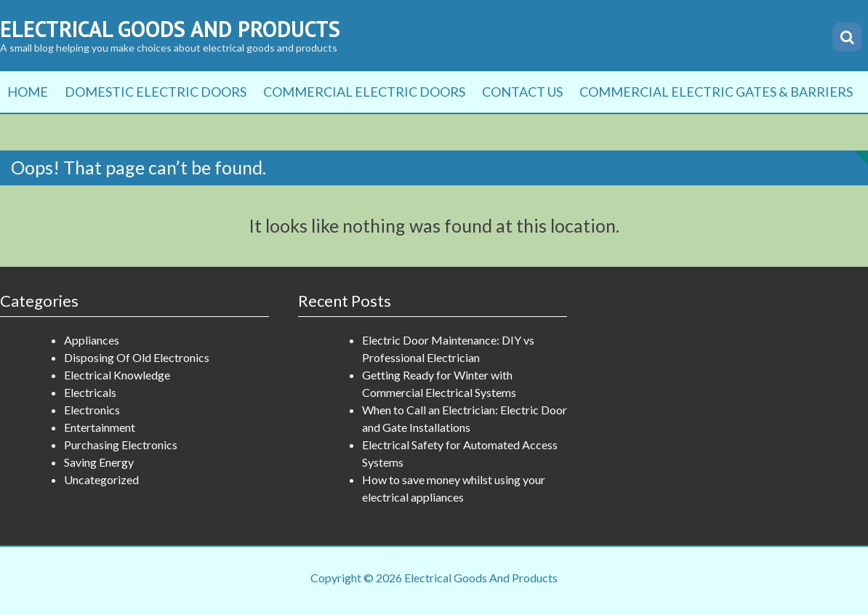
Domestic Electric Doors (156, 92)
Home (28, 92)
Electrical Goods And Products (170, 29)
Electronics (92, 410)
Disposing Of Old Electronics (137, 357)
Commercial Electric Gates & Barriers (716, 92)
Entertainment (100, 427)
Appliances (92, 340)
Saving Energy (99, 462)
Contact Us (522, 92)
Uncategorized (101, 479)
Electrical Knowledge (117, 375)
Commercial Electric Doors (364, 92)
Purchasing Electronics (121, 445)
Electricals (90, 392)
